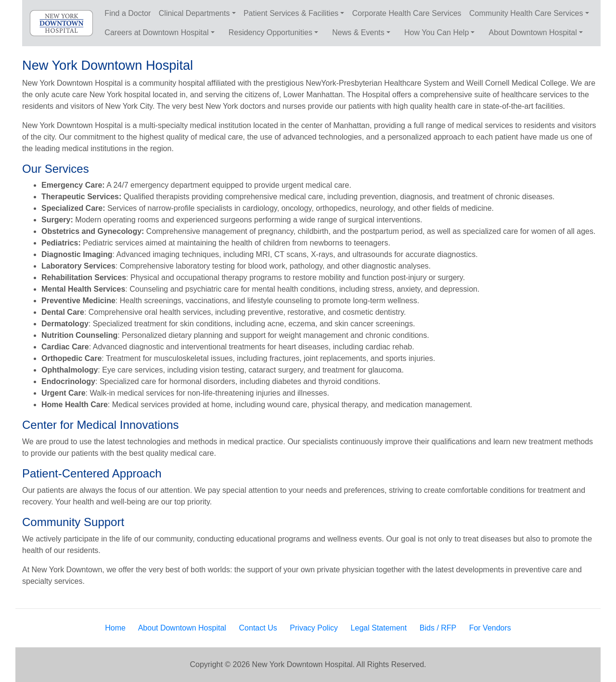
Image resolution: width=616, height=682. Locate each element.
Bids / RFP (438, 628)
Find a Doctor (128, 13)
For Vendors (490, 628)
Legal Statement (379, 628)
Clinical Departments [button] (194, 13)
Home (115, 628)
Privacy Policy (314, 628)
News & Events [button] (358, 32)
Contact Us (258, 628)
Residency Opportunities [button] (270, 32)
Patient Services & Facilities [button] (291, 13)
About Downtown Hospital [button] (533, 32)
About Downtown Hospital (182, 628)
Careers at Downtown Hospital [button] (156, 32)
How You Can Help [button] (436, 32)
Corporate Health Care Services (407, 13)
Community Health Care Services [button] (526, 13)
